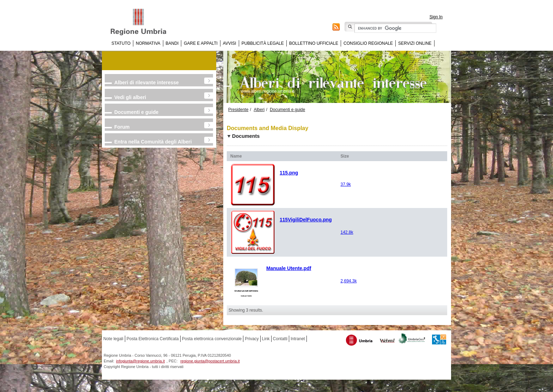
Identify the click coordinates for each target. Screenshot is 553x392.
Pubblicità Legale (263, 43)
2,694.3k (349, 281)
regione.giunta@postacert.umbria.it (210, 361)
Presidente (238, 110)
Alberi (259, 110)
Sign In (436, 17)
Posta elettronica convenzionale (212, 339)
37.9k (346, 184)
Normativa (148, 43)
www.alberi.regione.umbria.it (268, 91)
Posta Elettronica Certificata (153, 339)
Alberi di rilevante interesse (147, 82)
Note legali (113, 339)
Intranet (298, 339)
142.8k (347, 232)
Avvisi (230, 43)
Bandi (172, 43)
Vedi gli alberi (130, 97)
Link (266, 339)
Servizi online (415, 43)
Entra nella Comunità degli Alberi (153, 142)
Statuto (121, 43)
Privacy (252, 339)
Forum (122, 127)
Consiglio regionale (368, 43)
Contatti (280, 339)
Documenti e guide (136, 112)
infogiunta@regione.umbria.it (140, 361)
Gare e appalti (201, 43)
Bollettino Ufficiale (314, 43)
